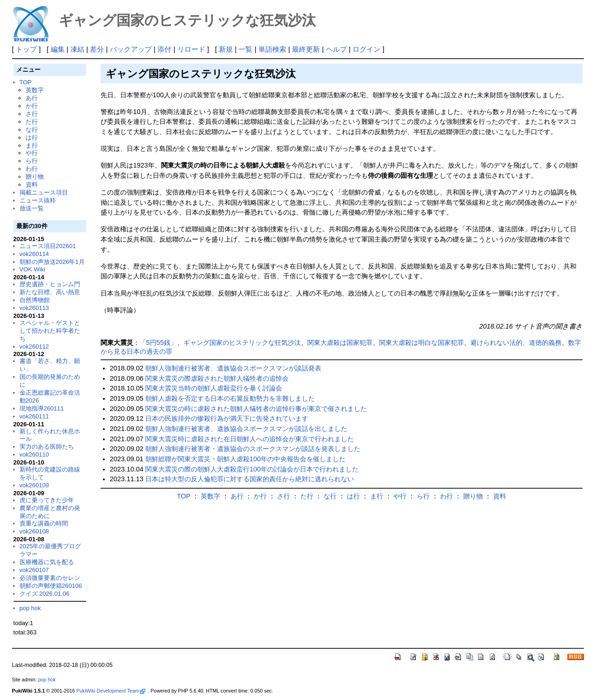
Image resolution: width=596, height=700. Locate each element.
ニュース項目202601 (48, 246)
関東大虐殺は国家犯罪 (340, 343)
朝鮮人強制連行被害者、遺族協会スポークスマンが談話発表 (233, 368)
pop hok (30, 608)
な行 (32, 130)
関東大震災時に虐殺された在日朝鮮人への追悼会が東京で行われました (250, 439)
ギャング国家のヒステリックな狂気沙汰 (242, 343)
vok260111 (34, 416)
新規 (226, 49)
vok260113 (34, 308)
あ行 (32, 98)
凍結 (77, 49)
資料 (32, 185)
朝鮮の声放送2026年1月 (52, 262)
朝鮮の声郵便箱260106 (51, 586)
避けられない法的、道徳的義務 (516, 343)
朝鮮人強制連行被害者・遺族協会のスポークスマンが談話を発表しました (253, 449)
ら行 (32, 161)
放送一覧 (32, 208)
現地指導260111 (42, 408)
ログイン (366, 49)
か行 (32, 106)
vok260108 (34, 531)
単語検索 (272, 49)
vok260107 (34, 570)
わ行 (32, 169)
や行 (32, 153)
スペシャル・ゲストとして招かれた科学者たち (50, 331)
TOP (26, 82)
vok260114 (34, 254)
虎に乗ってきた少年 (47, 500)
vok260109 (34, 485)
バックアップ (131, 49)
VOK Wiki (33, 269)
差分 (97, 49)
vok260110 (34, 454)
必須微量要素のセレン (50, 578)
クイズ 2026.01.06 (45, 594)
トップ (26, 49)
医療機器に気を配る (47, 562)
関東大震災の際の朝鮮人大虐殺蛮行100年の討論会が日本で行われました (252, 469)
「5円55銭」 (158, 343)
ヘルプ (336, 49)
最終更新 (306, 49)
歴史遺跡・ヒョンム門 (50, 284)
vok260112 (34, 347)
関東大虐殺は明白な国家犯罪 (421, 343)
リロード (191, 49)
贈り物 (35, 177)
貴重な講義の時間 (44, 523)
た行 (32, 122)
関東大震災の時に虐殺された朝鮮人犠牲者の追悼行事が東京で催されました (256, 409)
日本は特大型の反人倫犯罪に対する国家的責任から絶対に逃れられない (250, 479)
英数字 (35, 90)
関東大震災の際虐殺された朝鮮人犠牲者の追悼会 (217, 378)
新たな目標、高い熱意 (50, 292)
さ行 (32, 114)
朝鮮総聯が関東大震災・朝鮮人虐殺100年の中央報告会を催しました (245, 459)
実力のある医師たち (47, 447)
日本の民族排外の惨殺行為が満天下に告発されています (227, 418)
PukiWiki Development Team (111, 691)
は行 (32, 138)
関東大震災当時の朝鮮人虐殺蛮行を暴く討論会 (214, 388)
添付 (164, 49)
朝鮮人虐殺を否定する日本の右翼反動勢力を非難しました (230, 398)
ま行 (32, 145)
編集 (58, 49)
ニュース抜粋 (38, 200)
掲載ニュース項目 (44, 192)
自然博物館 (35, 300)
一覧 (245, 49)
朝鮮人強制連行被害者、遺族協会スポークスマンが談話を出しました (246, 429)
